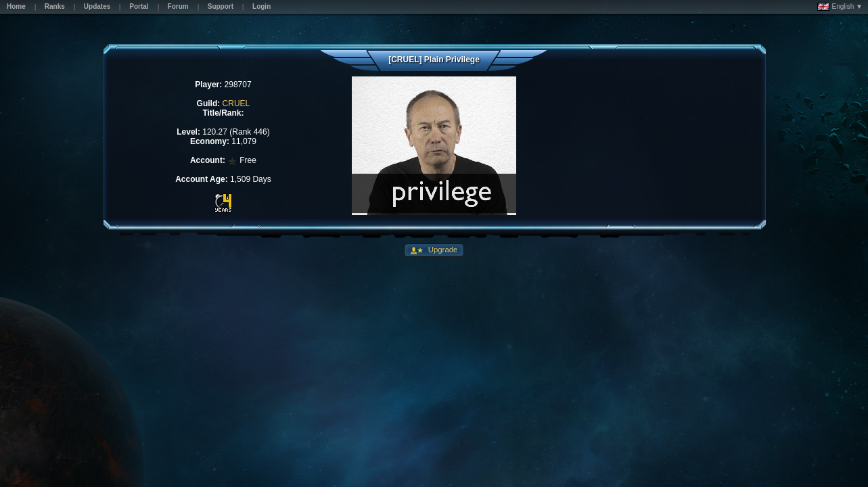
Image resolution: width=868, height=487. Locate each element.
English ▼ (840, 7)
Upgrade (442, 250)
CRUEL (236, 103)
